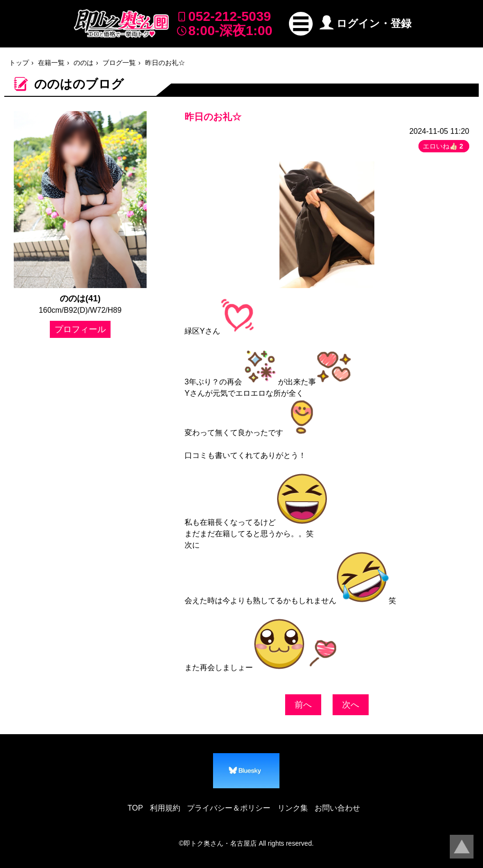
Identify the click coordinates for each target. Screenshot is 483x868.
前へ (303, 705)
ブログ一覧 (119, 63)
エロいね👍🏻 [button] (444, 146)
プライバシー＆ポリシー (229, 808)
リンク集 (293, 808)
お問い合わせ (337, 808)
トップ (19, 63)
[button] (301, 24)
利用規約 (165, 808)
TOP (135, 808)
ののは (84, 63)
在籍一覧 (51, 63)
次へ (351, 705)
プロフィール (80, 329)
